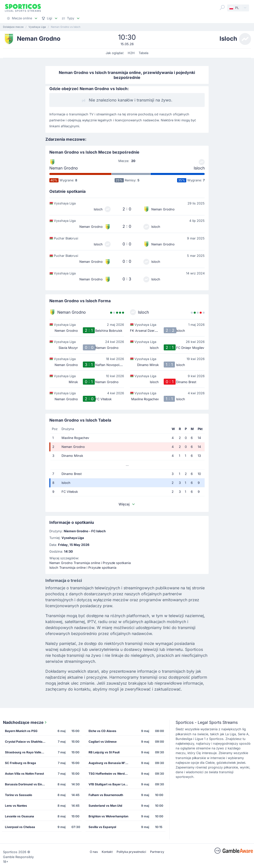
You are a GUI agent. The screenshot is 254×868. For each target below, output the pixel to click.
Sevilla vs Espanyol (102, 827)
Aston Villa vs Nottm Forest (24, 774)
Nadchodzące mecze (25, 722)
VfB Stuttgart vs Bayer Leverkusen (110, 784)
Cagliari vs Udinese (103, 742)
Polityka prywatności (131, 852)
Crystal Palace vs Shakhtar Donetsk (27, 742)
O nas (94, 852)
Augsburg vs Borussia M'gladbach (110, 763)
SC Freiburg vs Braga (20, 763)
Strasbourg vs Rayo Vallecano (27, 752)
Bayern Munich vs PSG (21, 731)
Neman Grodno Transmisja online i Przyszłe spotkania (90, 563)
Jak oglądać (115, 53)
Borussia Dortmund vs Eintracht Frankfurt (27, 784)
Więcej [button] (127, 504)
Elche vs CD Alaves (102, 731)
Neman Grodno (64, 168)
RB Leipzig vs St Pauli (104, 752)
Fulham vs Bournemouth (106, 795)
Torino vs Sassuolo (18, 795)
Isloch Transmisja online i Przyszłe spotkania (83, 568)
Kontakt (107, 852)
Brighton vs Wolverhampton (108, 816)
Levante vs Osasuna (19, 816)
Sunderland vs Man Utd (105, 806)
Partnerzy (157, 852)
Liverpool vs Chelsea (20, 827)
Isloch (199, 168)
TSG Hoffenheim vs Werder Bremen (110, 774)
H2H (131, 53)
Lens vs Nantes (16, 806)
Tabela (143, 53)
